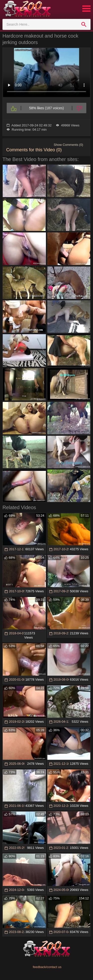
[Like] (14, 108)
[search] (84, 24)
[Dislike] (79, 108)
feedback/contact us (47, 967)
